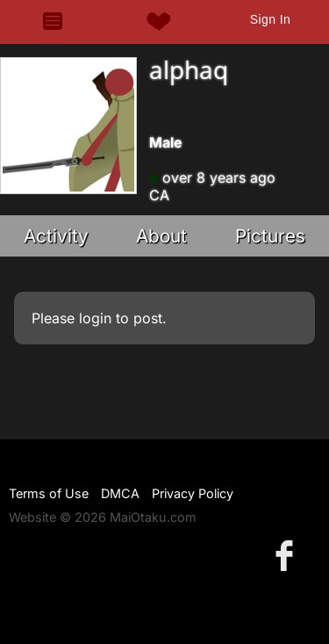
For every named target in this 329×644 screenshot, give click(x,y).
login (95, 318)
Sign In (270, 19)
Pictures (270, 236)
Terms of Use (49, 493)
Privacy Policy (193, 493)
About (161, 236)
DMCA (120, 493)
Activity (56, 236)
